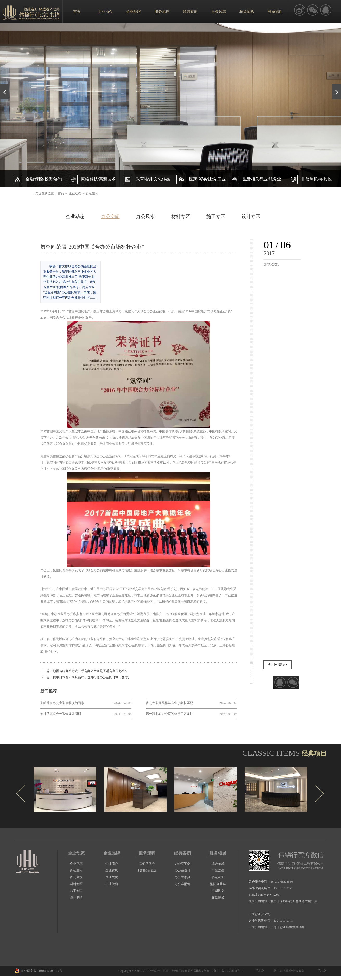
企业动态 (75, 193)
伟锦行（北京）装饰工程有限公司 (174, 971)
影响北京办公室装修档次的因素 (62, 703)
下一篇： (86, 677)
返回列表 (278, 665)
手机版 (259, 971)
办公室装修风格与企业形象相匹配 (169, 703)
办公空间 (92, 193)
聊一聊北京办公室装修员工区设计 (169, 714)
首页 (77, 12)
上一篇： (84, 671)
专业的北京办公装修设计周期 (61, 714)
